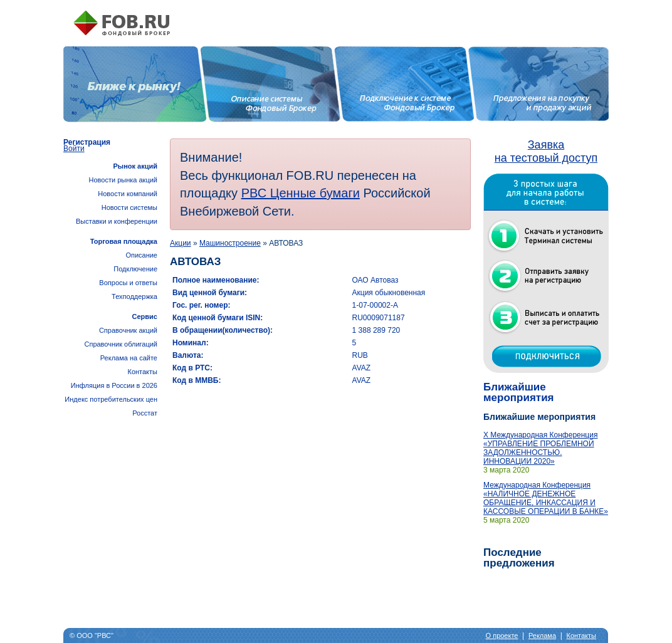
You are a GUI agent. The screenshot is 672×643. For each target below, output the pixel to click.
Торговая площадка (124, 241)
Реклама (542, 635)
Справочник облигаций (121, 344)
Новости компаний (128, 194)
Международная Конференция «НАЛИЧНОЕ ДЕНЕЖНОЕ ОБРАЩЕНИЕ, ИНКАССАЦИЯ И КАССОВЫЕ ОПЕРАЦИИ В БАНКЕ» (546, 498)
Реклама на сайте (129, 358)
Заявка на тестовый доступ (546, 151)
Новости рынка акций (123, 180)
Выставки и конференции (117, 221)
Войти (74, 149)
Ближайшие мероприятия (519, 392)
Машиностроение (230, 243)
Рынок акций (135, 166)
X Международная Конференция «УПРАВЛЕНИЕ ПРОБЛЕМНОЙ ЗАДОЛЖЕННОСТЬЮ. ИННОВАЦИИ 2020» (540, 448)
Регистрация (87, 142)
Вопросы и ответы (128, 283)
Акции (181, 243)
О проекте (502, 635)
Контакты (142, 372)
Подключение (135, 269)
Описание (141, 255)
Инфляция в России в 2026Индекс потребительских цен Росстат (111, 399)
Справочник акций (128, 330)
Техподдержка (134, 296)
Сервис (145, 316)
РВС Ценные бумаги (301, 193)
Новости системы (129, 207)
